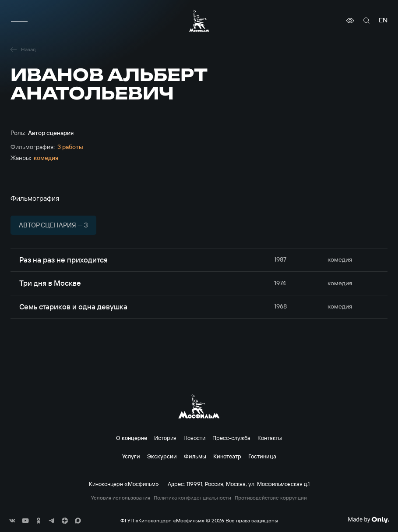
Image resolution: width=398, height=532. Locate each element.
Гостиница (262, 456)
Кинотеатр (227, 456)
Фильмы (195, 456)
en (383, 20)
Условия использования (121, 498)
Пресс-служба (231, 438)
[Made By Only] (368, 520)
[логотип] (199, 21)
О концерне (132, 438)
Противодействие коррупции (271, 498)
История (165, 438)
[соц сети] (12, 521)
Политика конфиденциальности (192, 498)
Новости (194, 438)
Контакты (270, 438)
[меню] (19, 21)
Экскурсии (162, 456)
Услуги (131, 456)
